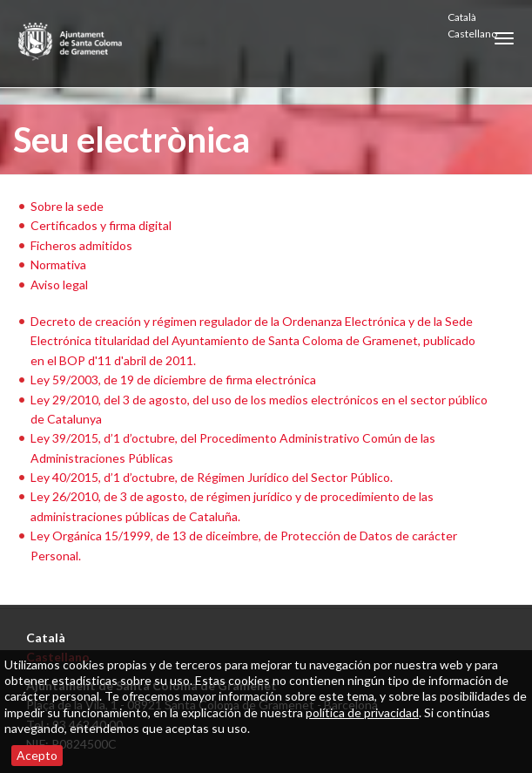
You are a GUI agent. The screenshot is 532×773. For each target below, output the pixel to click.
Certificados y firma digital (101, 225)
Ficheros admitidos (81, 245)
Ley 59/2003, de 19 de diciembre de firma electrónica (173, 380)
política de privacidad (362, 712)
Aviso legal (59, 285)
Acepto (37, 755)
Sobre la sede (67, 206)
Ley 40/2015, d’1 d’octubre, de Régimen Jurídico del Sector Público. (212, 477)
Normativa (58, 264)
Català (462, 17)
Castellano (472, 34)
